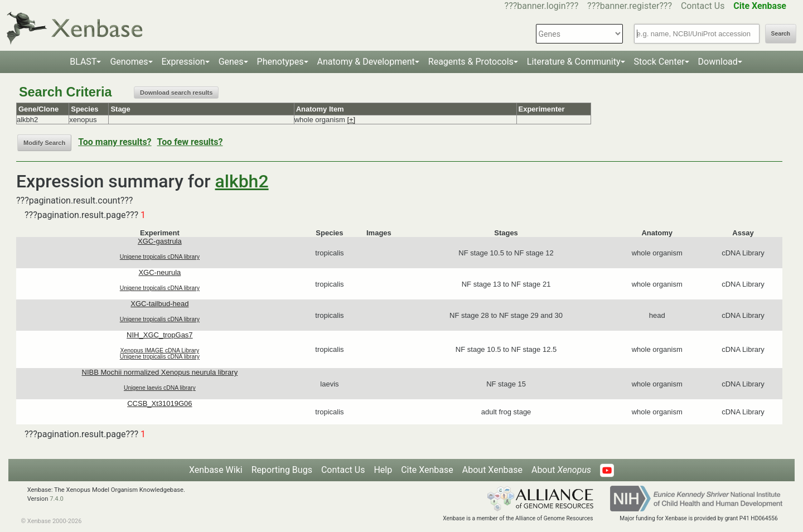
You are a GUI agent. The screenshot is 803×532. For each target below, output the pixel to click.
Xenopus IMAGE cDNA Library (160, 350)
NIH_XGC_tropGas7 (160, 335)
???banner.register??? (630, 6)
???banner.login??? (542, 6)
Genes (231, 62)
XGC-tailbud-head (159, 304)
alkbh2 (242, 181)
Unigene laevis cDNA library (160, 388)
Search (781, 34)
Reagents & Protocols (471, 62)
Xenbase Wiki (216, 470)
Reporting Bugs (282, 470)
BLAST (83, 62)
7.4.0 (57, 499)
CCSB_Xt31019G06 (159, 403)
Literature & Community (574, 62)
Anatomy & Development (366, 62)
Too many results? (115, 142)
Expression (183, 62)
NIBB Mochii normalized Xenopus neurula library (160, 372)
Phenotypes (280, 62)
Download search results (176, 93)
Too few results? (190, 142)
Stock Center (659, 62)
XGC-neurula (159, 272)
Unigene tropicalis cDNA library (160, 257)
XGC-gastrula (160, 241)
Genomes (129, 62)
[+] (351, 120)
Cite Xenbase (427, 470)
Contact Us (703, 6)
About (561, 470)
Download (718, 62)
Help (383, 470)
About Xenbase (492, 470)
